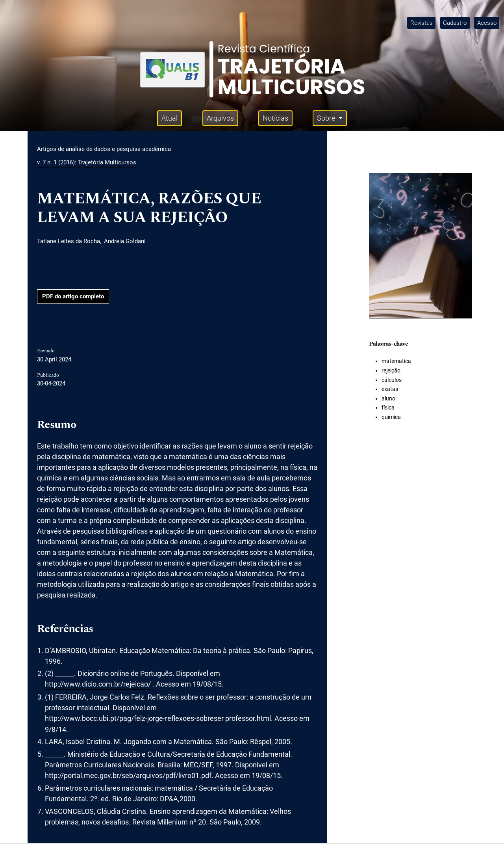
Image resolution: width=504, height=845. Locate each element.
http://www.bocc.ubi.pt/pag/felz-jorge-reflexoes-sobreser (134, 718)
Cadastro (455, 23)
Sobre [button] (327, 118)
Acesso (487, 23)
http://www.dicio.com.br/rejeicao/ (98, 684)
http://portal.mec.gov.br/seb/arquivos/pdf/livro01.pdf (128, 775)
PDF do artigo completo (73, 296)
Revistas (422, 23)
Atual (170, 118)
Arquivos (220, 118)
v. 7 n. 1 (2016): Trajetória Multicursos (87, 162)
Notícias (275, 118)
